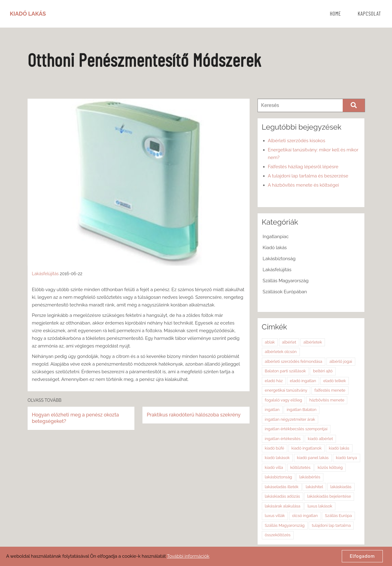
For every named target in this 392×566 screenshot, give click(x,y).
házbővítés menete (327, 400)
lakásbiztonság (279, 477)
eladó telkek (335, 381)
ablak (270, 342)
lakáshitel (314, 487)
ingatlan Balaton (302, 410)
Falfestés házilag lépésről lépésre (303, 167)
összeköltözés (278, 535)
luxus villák (275, 516)
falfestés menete (330, 390)
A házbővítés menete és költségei (303, 185)
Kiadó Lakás (28, 14)
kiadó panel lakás (313, 458)
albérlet (289, 342)
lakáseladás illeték (282, 487)
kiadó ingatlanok (307, 448)
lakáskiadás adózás (283, 496)
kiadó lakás (339, 448)
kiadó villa (274, 467)
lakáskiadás (341, 487)
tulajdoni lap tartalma (331, 525)
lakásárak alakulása (283, 506)
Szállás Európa (338, 516)
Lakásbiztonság (279, 259)
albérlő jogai (341, 361)
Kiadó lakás (275, 248)
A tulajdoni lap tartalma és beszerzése (308, 176)
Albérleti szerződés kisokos (297, 141)
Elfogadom (362, 556)
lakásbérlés (310, 477)
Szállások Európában (285, 292)
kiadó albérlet (320, 439)
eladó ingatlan (303, 381)
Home (335, 14)
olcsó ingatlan (305, 516)
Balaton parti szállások (285, 371)
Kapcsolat (369, 14)
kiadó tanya (347, 458)
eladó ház (274, 381)
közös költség (330, 467)
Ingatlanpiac (276, 237)
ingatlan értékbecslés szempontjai (296, 429)
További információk (188, 556)
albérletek (313, 342)
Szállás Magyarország (286, 281)
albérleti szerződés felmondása (294, 361)
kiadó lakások (277, 458)
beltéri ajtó (323, 371)
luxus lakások (320, 506)
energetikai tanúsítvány (286, 390)
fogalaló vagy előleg (284, 400)
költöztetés (300, 467)
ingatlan (272, 410)
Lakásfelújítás (45, 274)
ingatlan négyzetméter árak (290, 419)
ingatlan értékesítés (283, 439)
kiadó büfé (275, 448)
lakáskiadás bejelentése (329, 496)
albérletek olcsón (281, 352)
